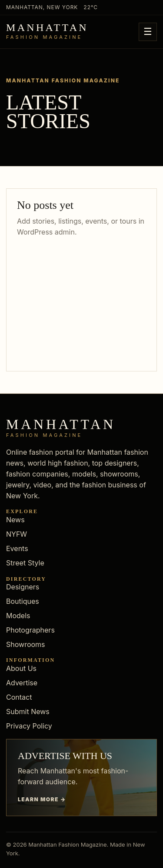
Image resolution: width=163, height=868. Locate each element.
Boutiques (23, 601)
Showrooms (26, 644)
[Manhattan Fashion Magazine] (47, 32)
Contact (19, 697)
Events (17, 548)
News (15, 520)
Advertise (22, 683)
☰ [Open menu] (148, 32)
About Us (21, 668)
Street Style (25, 563)
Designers (23, 587)
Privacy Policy (29, 726)
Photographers (30, 630)
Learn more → (42, 799)
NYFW (17, 534)
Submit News (28, 711)
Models (18, 616)
